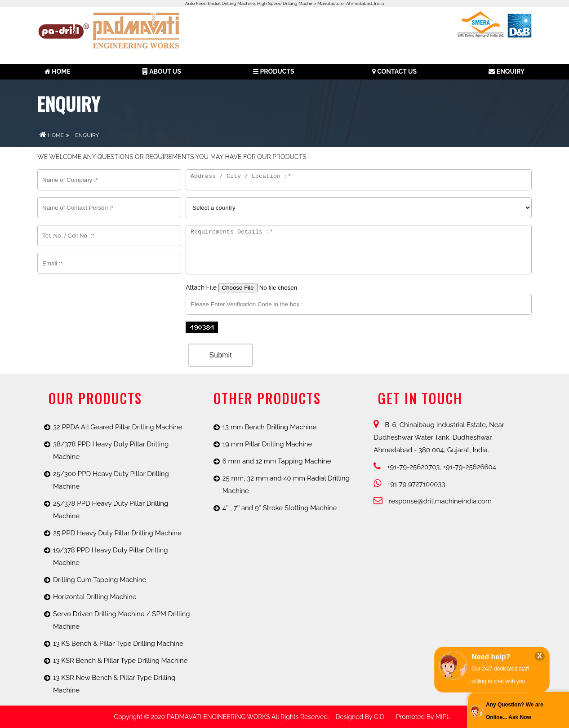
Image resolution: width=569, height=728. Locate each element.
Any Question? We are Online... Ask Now (515, 711)
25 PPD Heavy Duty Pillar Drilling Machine (117, 533)
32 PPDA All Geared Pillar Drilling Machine (118, 427)
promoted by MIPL (423, 717)
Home (58, 71)
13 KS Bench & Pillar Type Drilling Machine (118, 644)
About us (162, 71)
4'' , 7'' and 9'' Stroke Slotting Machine (280, 508)
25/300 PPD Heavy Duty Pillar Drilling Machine (111, 480)
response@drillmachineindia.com (432, 501)
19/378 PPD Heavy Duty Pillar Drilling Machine (111, 556)
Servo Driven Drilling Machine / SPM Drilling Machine (121, 620)
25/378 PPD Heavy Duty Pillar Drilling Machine (111, 510)
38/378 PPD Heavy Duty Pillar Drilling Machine (111, 450)
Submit (221, 355)
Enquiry (507, 71)
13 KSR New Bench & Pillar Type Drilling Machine (114, 684)
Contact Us (394, 71)
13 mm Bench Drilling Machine (270, 427)
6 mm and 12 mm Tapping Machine (277, 461)
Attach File (259, 287)
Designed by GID (360, 717)
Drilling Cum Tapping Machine (100, 580)
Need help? (491, 657)
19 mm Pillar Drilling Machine (267, 444)
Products (273, 71)
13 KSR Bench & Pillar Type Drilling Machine (120, 661)
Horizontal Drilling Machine (95, 597)
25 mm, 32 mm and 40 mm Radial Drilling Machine (286, 485)
